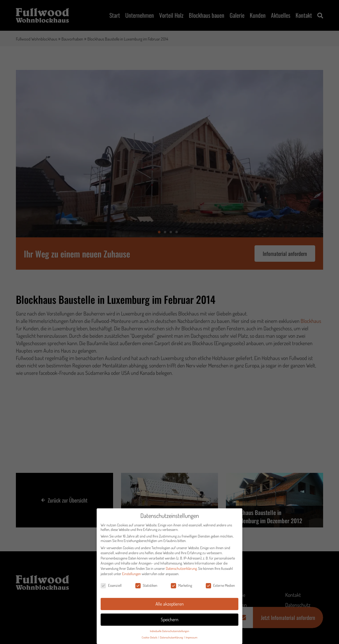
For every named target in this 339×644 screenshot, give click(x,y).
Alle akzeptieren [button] (170, 605)
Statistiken (146, 586)
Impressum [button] (191, 638)
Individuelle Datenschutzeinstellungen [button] (169, 632)
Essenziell (111, 586)
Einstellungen (131, 575)
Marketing (181, 586)
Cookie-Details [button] (150, 638)
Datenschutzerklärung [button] (172, 638)
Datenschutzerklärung (181, 569)
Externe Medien (220, 586)
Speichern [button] (170, 620)
